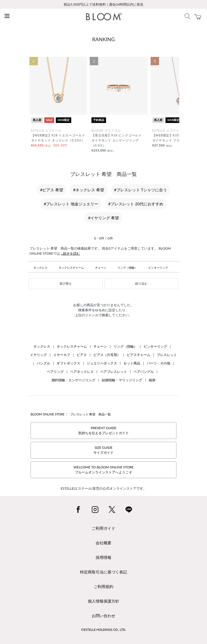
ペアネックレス (82, 372)
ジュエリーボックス (102, 363)
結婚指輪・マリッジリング (122, 380)
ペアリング (55, 372)
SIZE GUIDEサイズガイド (104, 450)
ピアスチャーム (139, 355)
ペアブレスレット (114, 372)
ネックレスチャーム (71, 268)
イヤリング (38, 355)
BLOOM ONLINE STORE (48, 414)
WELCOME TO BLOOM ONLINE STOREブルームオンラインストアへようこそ (104, 470)
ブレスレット (167, 355)
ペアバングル (144, 372)
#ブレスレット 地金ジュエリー (71, 204)
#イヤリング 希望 (104, 218)
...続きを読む (71, 253)
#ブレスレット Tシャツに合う (141, 190)
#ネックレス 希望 (89, 190)
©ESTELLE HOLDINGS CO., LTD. (104, 630)
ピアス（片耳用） (107, 355)
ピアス (82, 355)
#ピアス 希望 (52, 190)
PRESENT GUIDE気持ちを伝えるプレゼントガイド (104, 430)
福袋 (152, 380)
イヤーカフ (62, 355)
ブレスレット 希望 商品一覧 (91, 414)
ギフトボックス (68, 363)
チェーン (101, 268)
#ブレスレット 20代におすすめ (136, 204)
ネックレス (40, 268)
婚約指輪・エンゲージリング (73, 380)
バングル (43, 363)
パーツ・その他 (158, 363)
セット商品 (132, 363)
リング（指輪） (127, 268)
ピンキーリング (158, 268)
